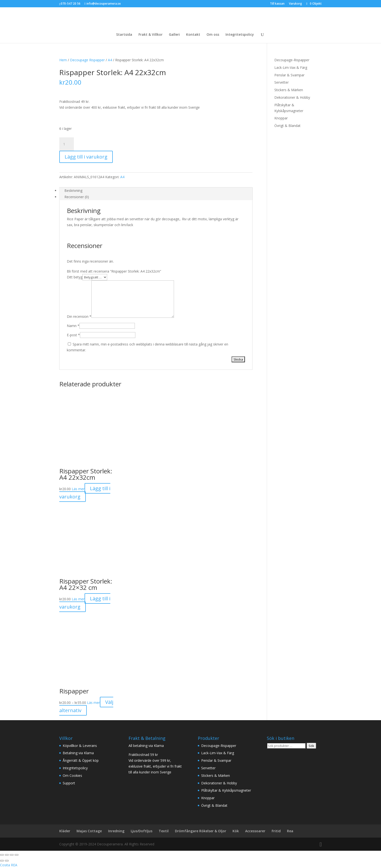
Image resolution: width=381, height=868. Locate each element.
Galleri (174, 35)
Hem (63, 60)
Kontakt (193, 35)
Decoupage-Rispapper (292, 60)
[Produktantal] (67, 144)
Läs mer (78, 489)
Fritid (276, 831)
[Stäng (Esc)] (17, 855)
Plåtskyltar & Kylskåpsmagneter (226, 790)
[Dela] (12, 855)
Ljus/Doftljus (142, 831)
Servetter (281, 82)
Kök (236, 831)
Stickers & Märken (289, 90)
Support (69, 783)
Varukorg (295, 4)
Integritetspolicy (240, 35)
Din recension (79, 316)
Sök (311, 746)
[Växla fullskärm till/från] (7, 855)
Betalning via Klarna (78, 753)
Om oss (213, 35)
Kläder (65, 831)
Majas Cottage (89, 831)
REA (14, 865)
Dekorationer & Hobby (292, 97)
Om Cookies (72, 775)
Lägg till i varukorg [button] (85, 492)
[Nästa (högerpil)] (7, 861)
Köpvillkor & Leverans (80, 746)
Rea (290, 831)
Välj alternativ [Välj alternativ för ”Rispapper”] (86, 706)
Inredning (116, 831)
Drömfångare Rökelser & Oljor (201, 831)
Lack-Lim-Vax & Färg (291, 67)
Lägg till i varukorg (86, 157)
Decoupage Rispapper (87, 60)
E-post (73, 335)
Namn (73, 326)
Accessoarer (255, 831)
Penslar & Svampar (289, 75)
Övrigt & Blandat (287, 126)
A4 (110, 60)
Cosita (5, 865)
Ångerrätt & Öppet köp (81, 760)
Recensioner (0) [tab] (77, 197)
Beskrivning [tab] (73, 190)
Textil (164, 831)
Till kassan (277, 4)
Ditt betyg (75, 277)
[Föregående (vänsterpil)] (2, 861)
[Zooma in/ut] (2, 855)
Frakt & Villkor (151, 35)
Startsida (124, 35)
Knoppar (281, 118)
